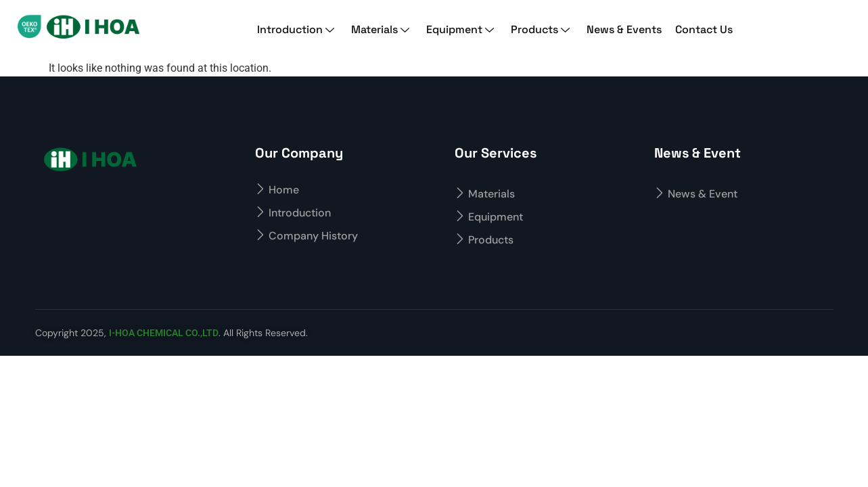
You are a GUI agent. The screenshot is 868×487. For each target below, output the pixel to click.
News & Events (624, 29)
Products (542, 29)
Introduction (297, 29)
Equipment (462, 29)
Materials (382, 29)
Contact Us (704, 29)
